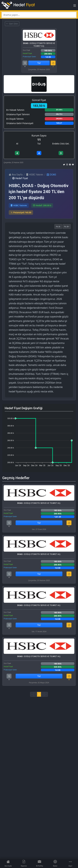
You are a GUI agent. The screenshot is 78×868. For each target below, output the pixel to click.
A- (58, 226)
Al (17, 144)
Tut (39, 63)
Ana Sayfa (16, 175)
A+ (67, 226)
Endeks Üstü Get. (61, 144)
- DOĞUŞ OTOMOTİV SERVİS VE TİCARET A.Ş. (39, 45)
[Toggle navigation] (75, 6)
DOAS (51, 175)
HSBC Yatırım (35, 175)
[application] (39, 441)
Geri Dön (12, 24)
